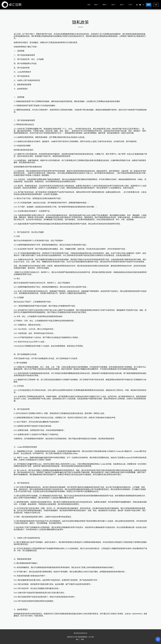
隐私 (83, 639)
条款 (77, 639)
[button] (97, 5)
